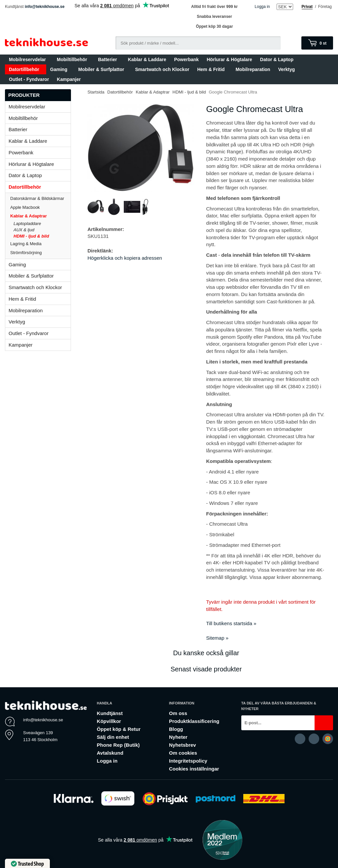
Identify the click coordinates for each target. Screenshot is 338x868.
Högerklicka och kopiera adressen (125, 258)
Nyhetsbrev (183, 745)
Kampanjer (69, 79)
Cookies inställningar (194, 769)
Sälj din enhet (113, 737)
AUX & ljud (24, 230)
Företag (325, 7)
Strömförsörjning (26, 253)
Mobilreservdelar (29, 59)
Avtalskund (110, 753)
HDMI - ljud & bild (31, 236)
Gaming (60, 69)
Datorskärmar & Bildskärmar (37, 198)
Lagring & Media (40, 244)
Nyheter (178, 737)
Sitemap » (218, 638)
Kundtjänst (110, 713)
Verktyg (287, 69)
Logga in (262, 7)
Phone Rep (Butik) (118, 745)
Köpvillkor (109, 721)
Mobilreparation (253, 69)
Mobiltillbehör (73, 59)
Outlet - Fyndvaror (29, 79)
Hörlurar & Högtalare (229, 59)
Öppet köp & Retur (119, 729)
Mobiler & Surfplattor (103, 69)
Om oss (178, 713)
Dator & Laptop (278, 59)
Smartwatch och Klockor (162, 69)
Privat (307, 7)
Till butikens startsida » (231, 623)
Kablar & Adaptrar (40, 216)
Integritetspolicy (188, 761)
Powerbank (186, 59)
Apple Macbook (40, 207)
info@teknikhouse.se (45, 7)
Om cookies (183, 753)
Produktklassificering (194, 721)
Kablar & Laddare (147, 59)
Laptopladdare (27, 224)
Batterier (109, 59)
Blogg (176, 729)
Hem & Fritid (212, 69)
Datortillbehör (26, 69)
